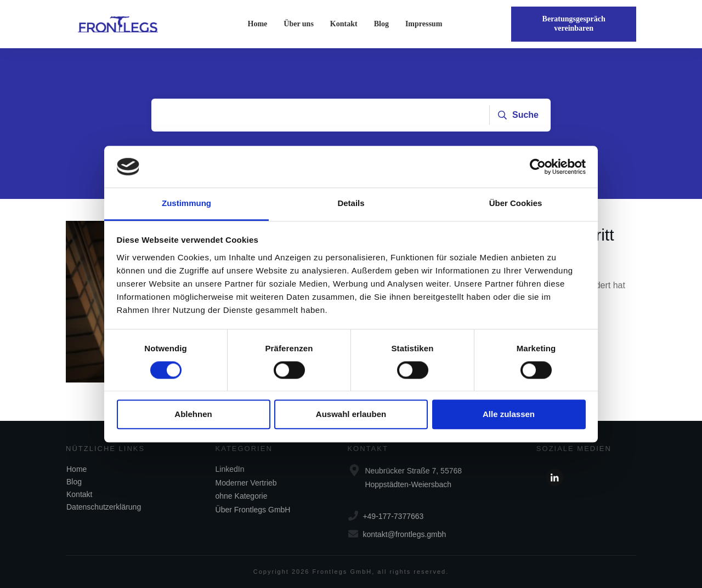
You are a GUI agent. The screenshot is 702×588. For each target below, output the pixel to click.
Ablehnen (193, 415)
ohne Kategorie (242, 496)
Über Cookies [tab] (516, 204)
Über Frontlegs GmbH (253, 510)
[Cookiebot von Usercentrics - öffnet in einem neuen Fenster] (538, 167)
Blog (74, 482)
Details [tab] (351, 204)
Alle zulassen (509, 415)
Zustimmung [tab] (186, 204)
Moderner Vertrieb (246, 483)
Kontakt (79, 494)
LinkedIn (230, 469)
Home (77, 469)
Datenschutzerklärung (104, 507)
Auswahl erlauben (351, 415)
